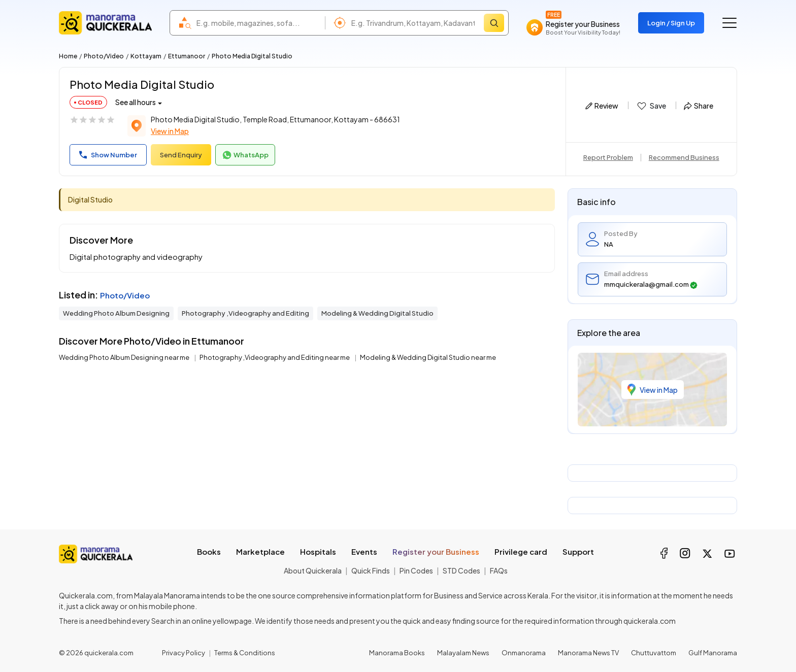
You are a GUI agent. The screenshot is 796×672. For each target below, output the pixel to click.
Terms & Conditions (245, 653)
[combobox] (258, 23)
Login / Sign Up (671, 23)
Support (578, 551)
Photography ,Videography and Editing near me (275, 357)
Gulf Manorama (713, 653)
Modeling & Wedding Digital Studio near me (428, 357)
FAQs (499, 570)
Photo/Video (104, 56)
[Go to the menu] (729, 23)
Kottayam (146, 56)
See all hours (136, 102)
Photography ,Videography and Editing (245, 313)
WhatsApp (245, 155)
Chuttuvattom (654, 653)
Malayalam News (463, 653)
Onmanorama (524, 653)
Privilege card (521, 551)
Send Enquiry (181, 155)
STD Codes (461, 570)
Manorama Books (397, 653)
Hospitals (318, 551)
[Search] (494, 23)
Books (209, 551)
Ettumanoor (187, 56)
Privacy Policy (184, 653)
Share (699, 106)
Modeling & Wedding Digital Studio (377, 313)
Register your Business (436, 551)
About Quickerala (313, 570)
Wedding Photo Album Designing (116, 313)
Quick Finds (371, 570)
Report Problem (608, 157)
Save (651, 106)
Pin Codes (416, 570)
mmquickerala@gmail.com (651, 284)
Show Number (108, 155)
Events (364, 551)
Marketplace (260, 551)
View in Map (170, 131)
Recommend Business (684, 157)
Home (68, 56)
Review (602, 106)
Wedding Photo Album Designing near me (125, 357)
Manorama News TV (588, 653)
